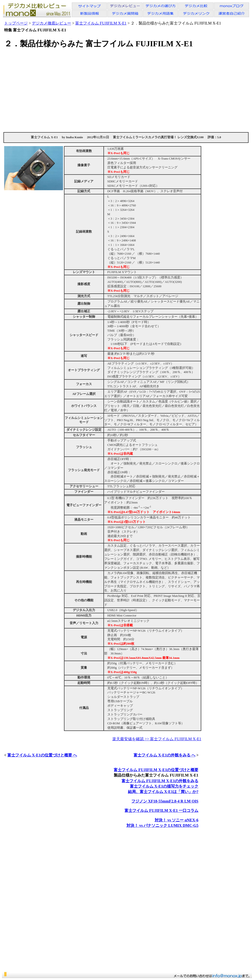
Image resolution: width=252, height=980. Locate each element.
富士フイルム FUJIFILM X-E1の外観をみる (160, 781)
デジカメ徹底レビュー (51, 23)
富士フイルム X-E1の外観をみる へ (164, 755)
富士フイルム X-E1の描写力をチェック (164, 786)
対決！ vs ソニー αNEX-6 (176, 820)
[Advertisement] (126, 90)
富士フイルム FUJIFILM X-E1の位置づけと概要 (156, 770)
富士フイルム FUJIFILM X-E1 (101, 23)
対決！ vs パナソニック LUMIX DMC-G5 (162, 825)
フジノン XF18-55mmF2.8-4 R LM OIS (165, 801)
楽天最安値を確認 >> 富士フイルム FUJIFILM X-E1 (157, 739)
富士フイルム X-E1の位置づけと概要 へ (42, 755)
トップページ (16, 23)
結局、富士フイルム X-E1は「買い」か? (163, 792)
